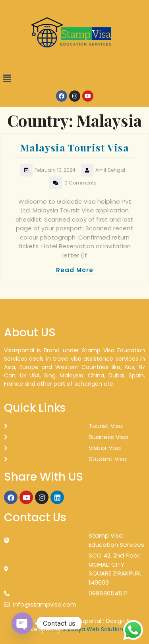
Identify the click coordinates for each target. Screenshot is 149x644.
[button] (74, 79)
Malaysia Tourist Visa (74, 147)
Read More (75, 270)
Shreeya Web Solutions (94, 629)
